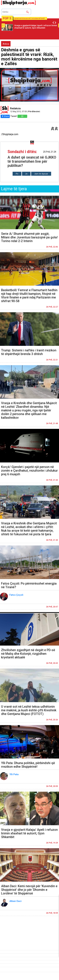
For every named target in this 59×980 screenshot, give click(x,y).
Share (5, 116)
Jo (26, 174)
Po (17, 174)
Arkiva (6, 44)
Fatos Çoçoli (17, 595)
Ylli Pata (14, 774)
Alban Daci (16, 901)
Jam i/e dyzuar (41, 174)
